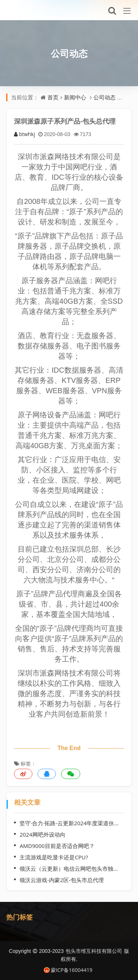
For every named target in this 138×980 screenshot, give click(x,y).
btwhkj (24, 134)
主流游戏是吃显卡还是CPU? (54, 857)
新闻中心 (75, 97)
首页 (53, 97)
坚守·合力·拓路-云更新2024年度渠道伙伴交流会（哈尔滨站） (70, 823)
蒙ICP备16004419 (68, 970)
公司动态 (69, 53)
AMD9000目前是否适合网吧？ (57, 846)
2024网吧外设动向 (42, 834)
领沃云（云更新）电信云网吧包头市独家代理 (70, 869)
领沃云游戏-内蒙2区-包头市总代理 (61, 880)
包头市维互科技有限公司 (94, 951)
